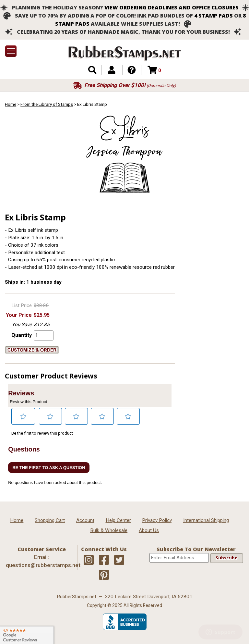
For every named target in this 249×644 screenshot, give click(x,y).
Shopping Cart (50, 520)
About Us (149, 530)
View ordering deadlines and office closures (172, 7)
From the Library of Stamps (47, 104)
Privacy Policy (157, 520)
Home (11, 104)
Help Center (118, 520)
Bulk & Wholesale (109, 530)
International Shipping (206, 520)
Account (85, 520)
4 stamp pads (213, 16)
